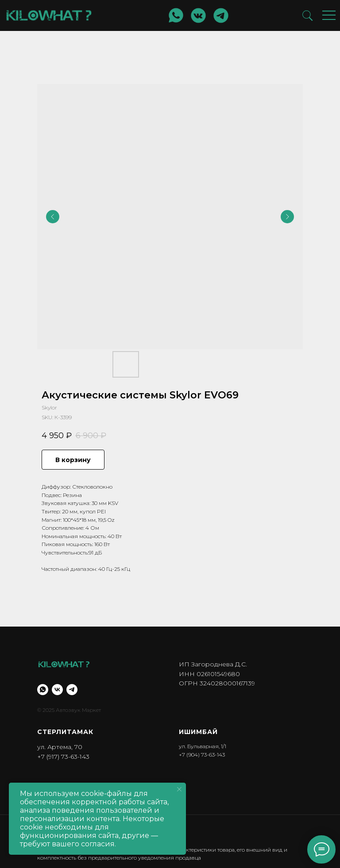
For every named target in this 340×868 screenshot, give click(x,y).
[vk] (57, 690)
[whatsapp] (43, 690)
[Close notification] (179, 789)
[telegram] (72, 690)
